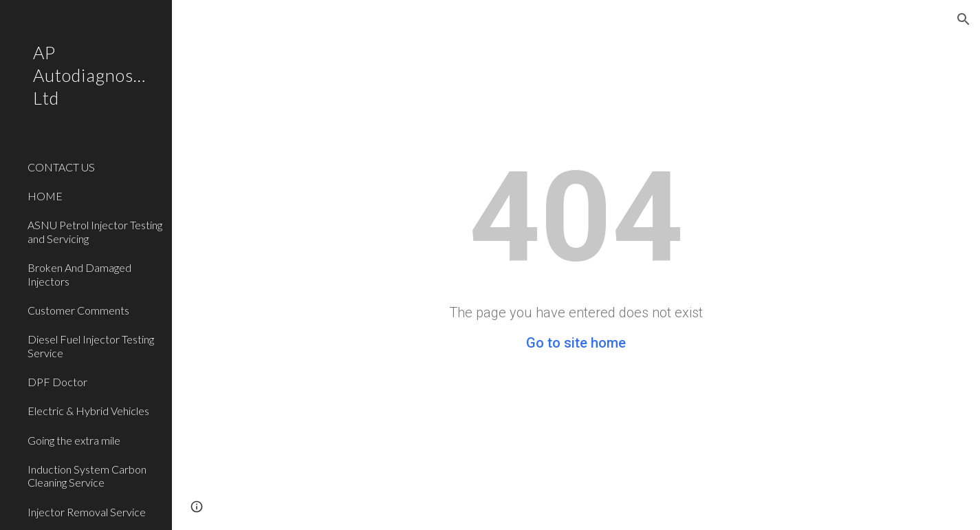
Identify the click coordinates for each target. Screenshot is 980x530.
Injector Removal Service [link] (87, 512)
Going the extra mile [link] (74, 440)
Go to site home (576, 343)
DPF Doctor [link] (57, 382)
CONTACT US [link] (61, 167)
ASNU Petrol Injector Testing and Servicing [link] (95, 231)
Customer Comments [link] (78, 310)
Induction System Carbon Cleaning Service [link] (87, 476)
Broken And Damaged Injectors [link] (79, 274)
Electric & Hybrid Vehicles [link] (88, 411)
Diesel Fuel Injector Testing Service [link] (91, 346)
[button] (963, 19)
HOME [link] (45, 196)
